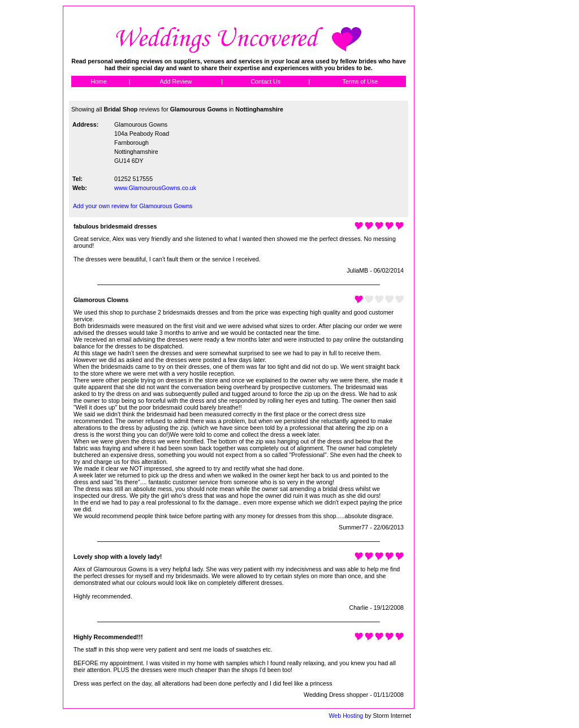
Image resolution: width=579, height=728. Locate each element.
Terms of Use (360, 81)
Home (98, 81)
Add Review (176, 81)
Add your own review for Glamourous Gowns (133, 206)
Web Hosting (346, 716)
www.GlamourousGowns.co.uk (155, 188)
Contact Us (265, 81)
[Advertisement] (465, 175)
